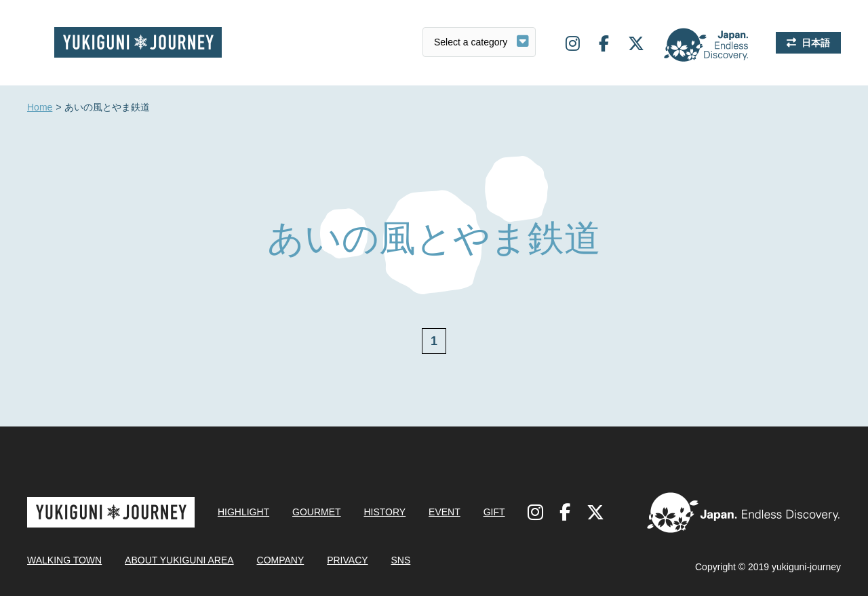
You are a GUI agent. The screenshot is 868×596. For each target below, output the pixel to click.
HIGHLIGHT (243, 512)
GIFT (494, 512)
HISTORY (384, 512)
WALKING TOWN (64, 560)
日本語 (816, 43)
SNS (400, 560)
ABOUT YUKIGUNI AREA (179, 560)
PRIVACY (347, 560)
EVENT (445, 512)
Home (40, 108)
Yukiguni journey (138, 42)
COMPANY (281, 560)
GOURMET (317, 512)
